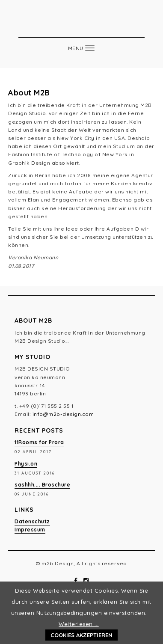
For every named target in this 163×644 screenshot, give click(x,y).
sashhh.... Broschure (42, 485)
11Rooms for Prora (39, 442)
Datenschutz (32, 521)
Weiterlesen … (79, 624)
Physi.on (26, 464)
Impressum (30, 530)
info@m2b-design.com (63, 414)
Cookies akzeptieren (81, 635)
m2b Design (82, 24)
